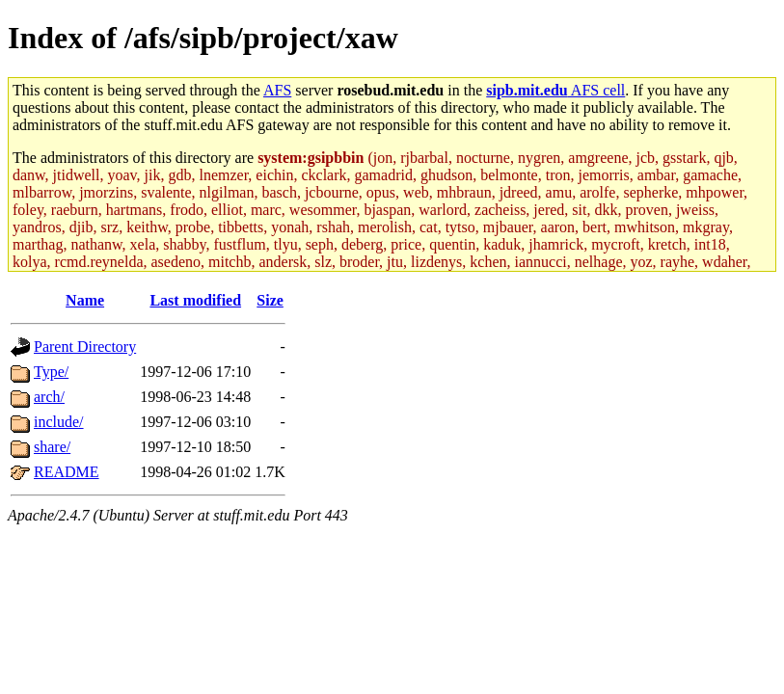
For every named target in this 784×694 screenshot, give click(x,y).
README (67, 472)
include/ (59, 422)
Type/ (51, 372)
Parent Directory (85, 347)
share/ (52, 447)
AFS (277, 90)
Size (270, 300)
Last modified (195, 300)
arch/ (49, 397)
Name (85, 300)
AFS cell (555, 90)
